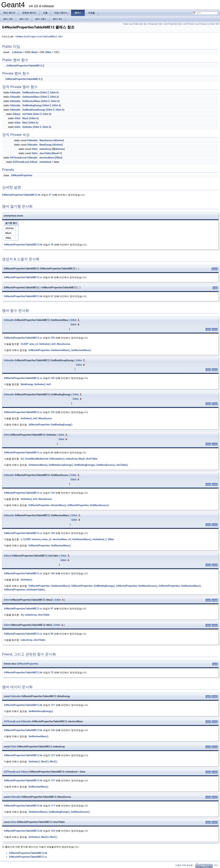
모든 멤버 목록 (213, 24)
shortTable (45, 153)
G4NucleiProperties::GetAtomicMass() (49, 350)
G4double (15, 93)
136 (53, 730)
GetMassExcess (31, 93)
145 (53, 378)
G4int (44, 93)
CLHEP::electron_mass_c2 (37, 539)
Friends (203, 24)
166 (53, 573)
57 (50, 195)
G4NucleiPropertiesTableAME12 (23, 79)
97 (52, 609)
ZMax (48, 52)
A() (22, 459)
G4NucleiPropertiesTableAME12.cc (23, 277)
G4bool (17, 114)
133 (53, 831)
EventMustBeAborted (37, 459)
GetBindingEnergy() (85, 465)
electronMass (47, 158)
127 (53, 755)
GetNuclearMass (31, 101)
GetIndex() (45, 344)
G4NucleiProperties (22, 175)
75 (52, 672)
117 (53, 806)
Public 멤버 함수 (141, 24)
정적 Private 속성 (191, 24)
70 (52, 245)
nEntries (18, 52)
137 (53, 780)
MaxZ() (45, 762)
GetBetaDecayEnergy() (61, 465)
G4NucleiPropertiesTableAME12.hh (39, 37)
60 (52, 277)
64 (52, 453)
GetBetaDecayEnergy (34, 110)
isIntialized (45, 162)
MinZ (25, 123)
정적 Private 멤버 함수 (174, 24)
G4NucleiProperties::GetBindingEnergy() (50, 425)
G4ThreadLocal (18, 158)
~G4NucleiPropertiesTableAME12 (24, 66)
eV (70, 539)
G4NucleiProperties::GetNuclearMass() (50, 546)
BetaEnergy (46, 145)
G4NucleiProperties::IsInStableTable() (24, 590)
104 (53, 533)
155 (53, 338)
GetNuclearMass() (81, 350)
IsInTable (27, 114)
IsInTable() (122, 465)
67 (52, 296)
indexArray (45, 149)
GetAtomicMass (31, 97)
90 (52, 634)
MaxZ (25, 118)
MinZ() (53, 762)
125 (53, 493)
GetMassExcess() (106, 465)
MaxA (35, 52)
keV (54, 344)
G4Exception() (57, 459)
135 (53, 412)
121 (53, 705)
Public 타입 (128, 24)
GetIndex (27, 127)
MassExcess (46, 140)
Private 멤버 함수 (156, 24)
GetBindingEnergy (32, 105)
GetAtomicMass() (38, 465)
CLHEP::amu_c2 (29, 344)
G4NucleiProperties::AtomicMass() (47, 505)
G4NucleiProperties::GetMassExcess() (88, 505)
